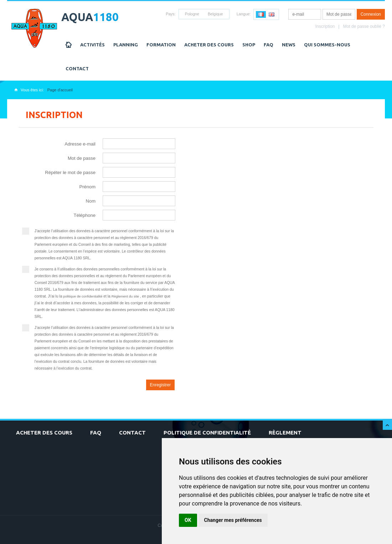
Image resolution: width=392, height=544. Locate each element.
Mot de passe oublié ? (364, 26)
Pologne (192, 14)
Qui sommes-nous (327, 45)
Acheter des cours (209, 45)
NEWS (289, 45)
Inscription (325, 26)
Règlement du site (126, 296)
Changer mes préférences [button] (233, 520)
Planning (126, 45)
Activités (92, 45)
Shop (249, 45)
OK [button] (188, 520)
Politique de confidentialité (207, 433)
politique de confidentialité (83, 296)
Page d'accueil (60, 90)
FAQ (269, 45)
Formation (161, 45)
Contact (77, 68)
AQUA (90, 17)
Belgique (215, 14)
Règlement (285, 433)
